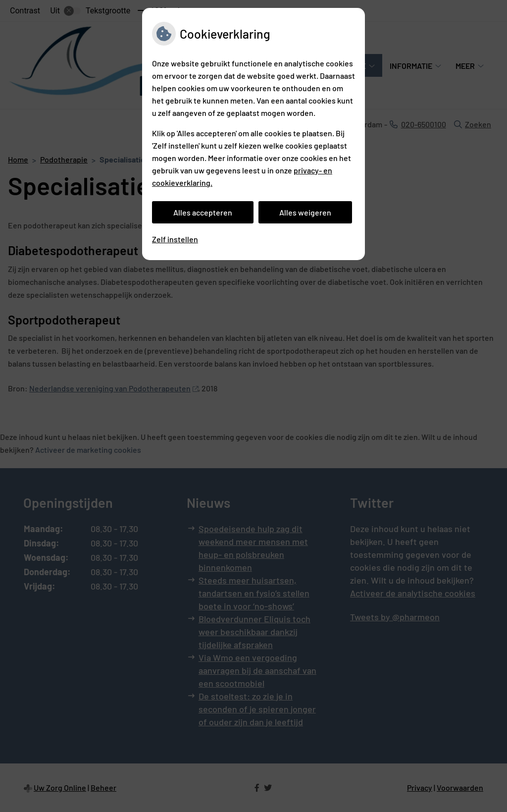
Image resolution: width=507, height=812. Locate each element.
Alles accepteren (203, 212)
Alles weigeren (305, 212)
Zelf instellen (175, 239)
